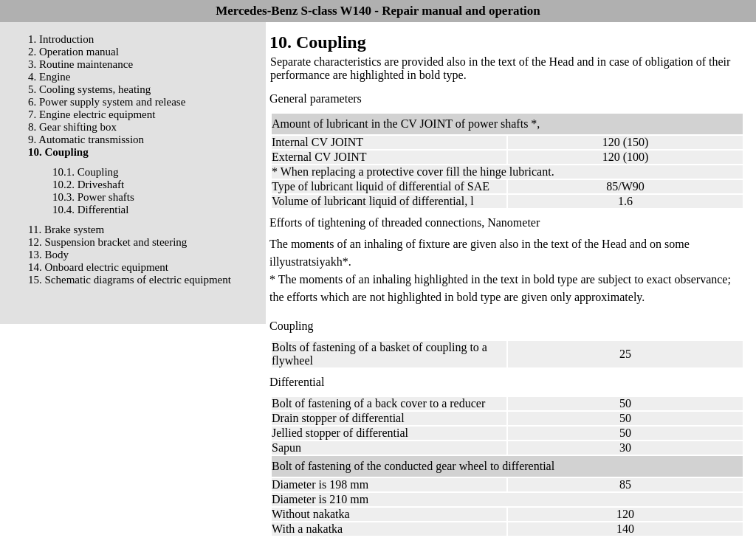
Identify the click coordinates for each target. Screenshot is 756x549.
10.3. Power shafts (93, 197)
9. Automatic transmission (86, 139)
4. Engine (49, 77)
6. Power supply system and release (107, 102)
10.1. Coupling (86, 172)
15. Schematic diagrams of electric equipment (130, 280)
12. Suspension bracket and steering (107, 242)
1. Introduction (61, 39)
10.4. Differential (90, 210)
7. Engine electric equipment (92, 114)
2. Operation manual (73, 52)
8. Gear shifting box (72, 127)
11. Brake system (66, 229)
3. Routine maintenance (80, 64)
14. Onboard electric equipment (98, 267)
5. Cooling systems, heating (89, 89)
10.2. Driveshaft (88, 184)
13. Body (48, 255)
